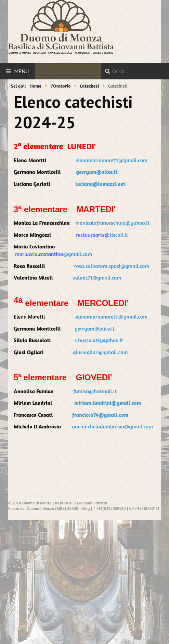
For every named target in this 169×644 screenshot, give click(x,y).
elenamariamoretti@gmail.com (112, 160)
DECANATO (40, 53)
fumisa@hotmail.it (95, 391)
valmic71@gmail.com (97, 278)
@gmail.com (77, 254)
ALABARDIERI (82, 53)
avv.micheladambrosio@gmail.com (113, 426)
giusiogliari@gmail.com (100, 352)
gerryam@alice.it (97, 172)
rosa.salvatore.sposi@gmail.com (112, 266)
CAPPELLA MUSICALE (60, 53)
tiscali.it (116, 235)
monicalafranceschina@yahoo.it (112, 223)
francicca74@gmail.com (100, 415)
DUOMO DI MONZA (20, 53)
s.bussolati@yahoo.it (99, 340)
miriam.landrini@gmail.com (108, 403)
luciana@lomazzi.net (100, 184)
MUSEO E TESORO (103, 53)
